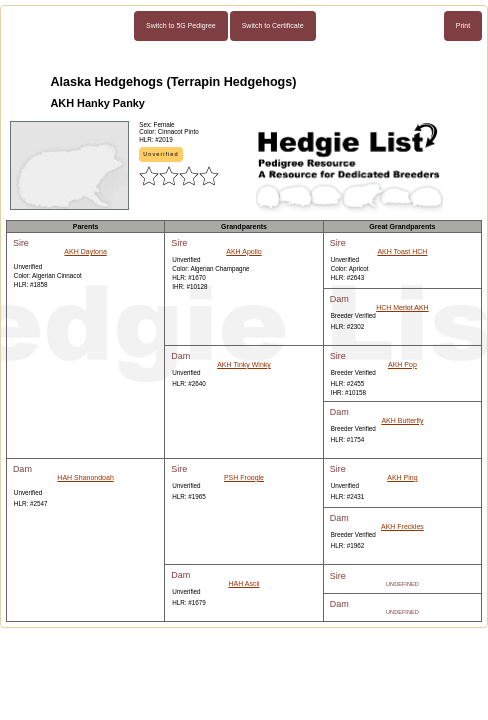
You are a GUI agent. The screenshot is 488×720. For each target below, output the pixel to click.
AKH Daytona (85, 251)
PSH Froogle (244, 477)
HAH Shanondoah (85, 477)
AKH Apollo (243, 251)
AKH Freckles (402, 526)
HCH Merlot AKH (402, 307)
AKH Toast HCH (402, 251)
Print (463, 25)
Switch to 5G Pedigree (181, 25)
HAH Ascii (243, 583)
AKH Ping (402, 477)
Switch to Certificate (273, 25)
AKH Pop (402, 364)
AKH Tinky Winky (244, 364)
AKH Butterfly (402, 420)
